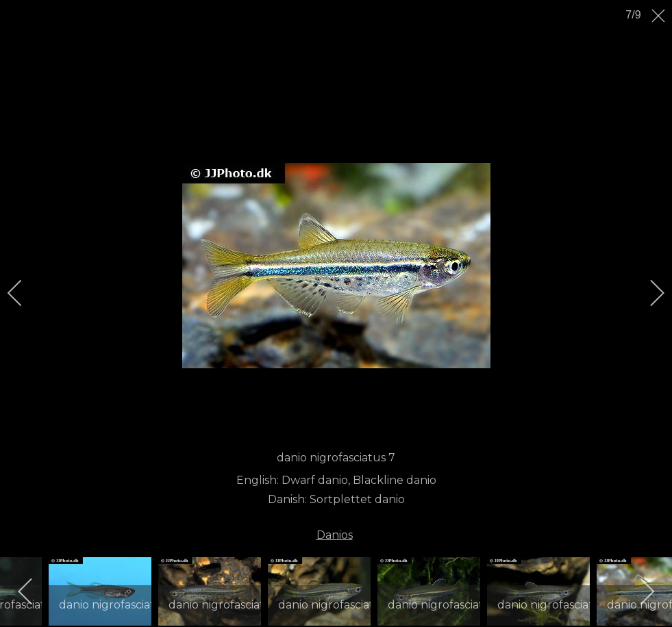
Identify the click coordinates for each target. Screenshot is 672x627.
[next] (648, 293)
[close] (660, 16)
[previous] (24, 293)
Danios (335, 535)
